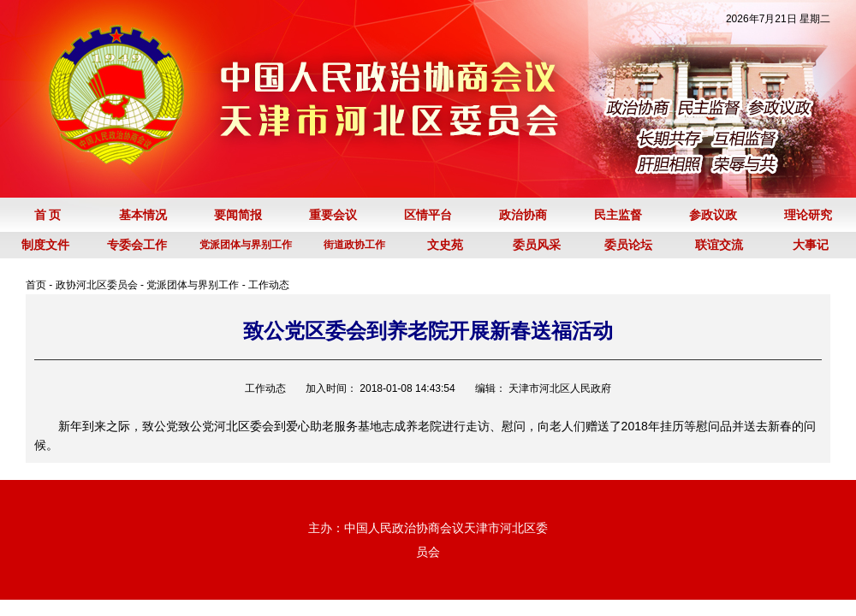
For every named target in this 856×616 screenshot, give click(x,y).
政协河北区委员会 (97, 285)
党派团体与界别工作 (193, 285)
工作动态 (269, 285)
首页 (36, 285)
